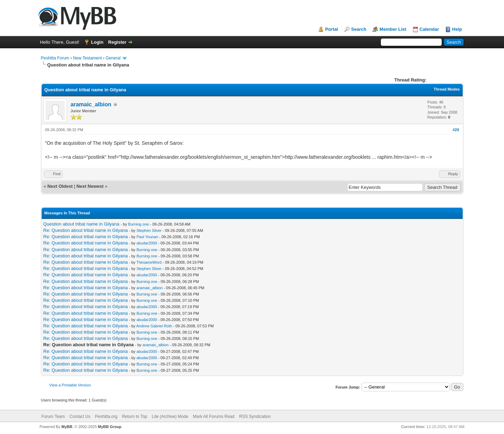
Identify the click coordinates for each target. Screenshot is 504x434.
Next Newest (90, 186)
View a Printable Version (70, 385)
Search (359, 29)
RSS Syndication (255, 417)
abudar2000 (147, 243)
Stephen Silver (149, 230)
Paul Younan (147, 237)
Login (97, 42)
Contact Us (80, 417)
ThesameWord (149, 262)
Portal (332, 29)
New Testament (87, 58)
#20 (456, 130)
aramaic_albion (91, 104)
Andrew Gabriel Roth (154, 326)
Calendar (429, 29)
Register (117, 42)
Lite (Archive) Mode (170, 417)
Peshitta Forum (55, 58)
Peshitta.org (106, 417)
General (113, 58)
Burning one (138, 224)
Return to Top (135, 417)
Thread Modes (447, 89)
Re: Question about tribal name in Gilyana (86, 230)
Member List (393, 29)
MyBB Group (110, 427)
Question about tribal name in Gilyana (82, 224)
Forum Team (53, 417)
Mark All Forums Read (214, 417)
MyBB (67, 427)
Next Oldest (60, 186)
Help (457, 29)
